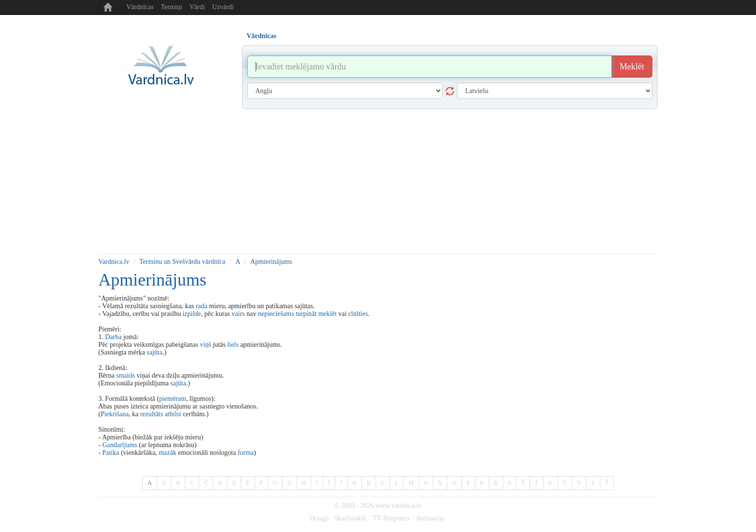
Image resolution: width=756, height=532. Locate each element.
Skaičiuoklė (350, 518)
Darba (113, 337)
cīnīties (358, 314)
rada (202, 306)
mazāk (168, 453)
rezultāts (152, 414)
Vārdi (197, 7)
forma (246, 453)
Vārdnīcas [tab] (262, 36)
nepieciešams (276, 314)
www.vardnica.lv (399, 506)
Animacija (430, 518)
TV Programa (391, 518)
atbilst (173, 414)
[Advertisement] (378, 181)
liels (233, 345)
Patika (111, 453)
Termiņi (172, 7)
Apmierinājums (271, 262)
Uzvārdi (223, 7)
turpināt (306, 314)
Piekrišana (115, 414)
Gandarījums (120, 445)
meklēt (327, 314)
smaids (126, 375)
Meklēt (632, 67)
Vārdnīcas (140, 7)
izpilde (192, 314)
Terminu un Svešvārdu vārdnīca (182, 262)
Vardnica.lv (114, 262)
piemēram (173, 399)
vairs (238, 314)
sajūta (155, 352)
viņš (206, 345)
